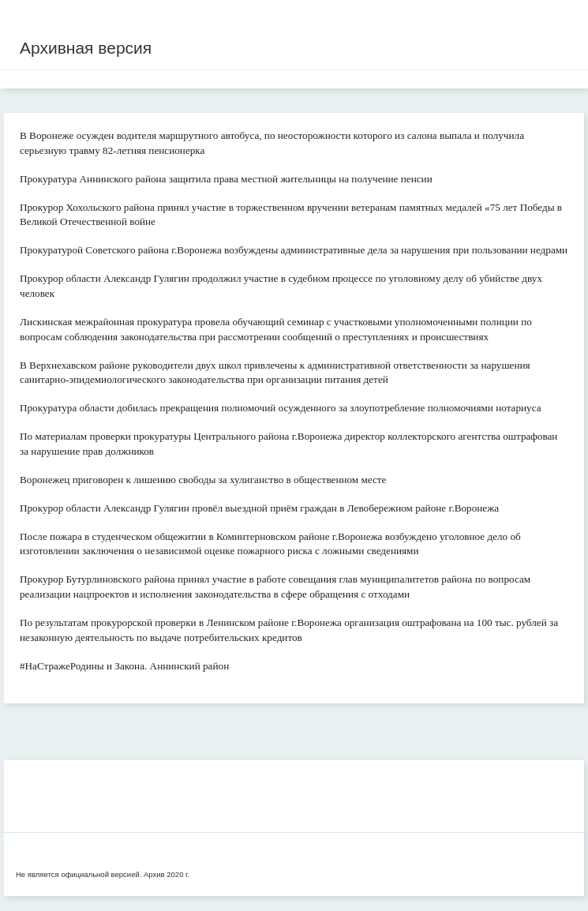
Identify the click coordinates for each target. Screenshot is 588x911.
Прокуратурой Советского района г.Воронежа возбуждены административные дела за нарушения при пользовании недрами (294, 250)
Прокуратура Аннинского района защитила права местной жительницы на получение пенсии (226, 179)
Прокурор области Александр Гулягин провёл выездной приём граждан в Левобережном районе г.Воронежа (259, 508)
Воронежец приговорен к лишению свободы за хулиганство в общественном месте (203, 480)
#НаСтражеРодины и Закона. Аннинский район (124, 666)
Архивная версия (86, 48)
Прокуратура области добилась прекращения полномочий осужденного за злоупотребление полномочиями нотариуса (281, 408)
